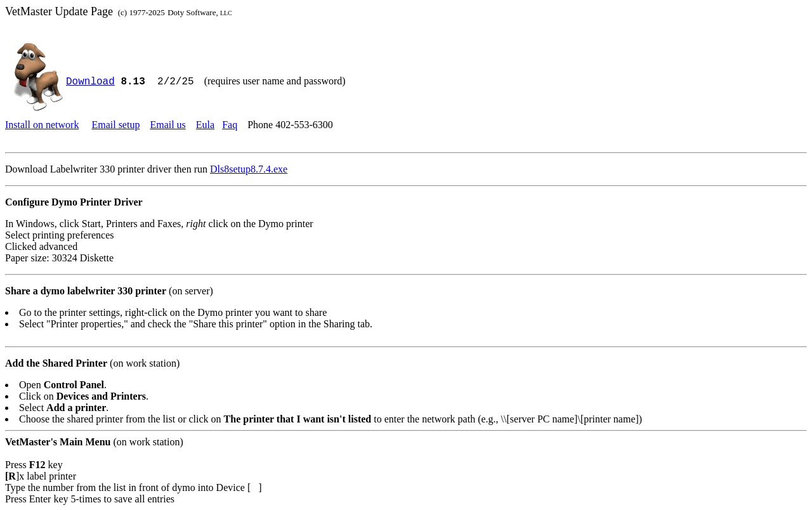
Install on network (42, 125)
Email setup (115, 125)
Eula (205, 125)
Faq (230, 125)
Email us (167, 125)
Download (90, 82)
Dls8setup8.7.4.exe (249, 169)
